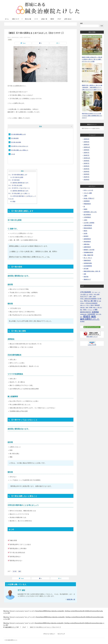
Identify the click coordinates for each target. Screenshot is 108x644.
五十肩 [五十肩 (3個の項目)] (99, 299)
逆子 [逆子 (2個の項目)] (81, 317)
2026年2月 (86, 144)
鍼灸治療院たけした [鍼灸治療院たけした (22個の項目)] (90, 319)
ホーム (7, 19)
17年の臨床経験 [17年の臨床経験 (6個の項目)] (86, 292)
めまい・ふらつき (88, 190)
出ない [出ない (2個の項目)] (82, 301)
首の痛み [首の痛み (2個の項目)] (82, 321)
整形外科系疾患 (88, 228)
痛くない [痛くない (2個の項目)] (100, 307)
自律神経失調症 (88, 263)
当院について (16, 19)
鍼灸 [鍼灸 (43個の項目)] (94, 317)
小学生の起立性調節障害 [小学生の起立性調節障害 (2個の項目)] (91, 303)
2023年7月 (86, 163)
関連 (13, 201)
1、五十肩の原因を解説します (18, 175)
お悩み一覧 (44, 19)
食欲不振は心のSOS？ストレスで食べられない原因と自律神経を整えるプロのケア (92, 116)
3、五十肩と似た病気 (15, 185)
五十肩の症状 (15, 138)
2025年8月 (86, 150)
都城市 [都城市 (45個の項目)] (87, 316)
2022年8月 (86, 174)
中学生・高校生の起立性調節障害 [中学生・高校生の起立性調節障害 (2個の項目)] (88, 299)
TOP (12, 627)
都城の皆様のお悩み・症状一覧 (92, 271)
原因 (20, 571)
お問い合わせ (68, 19)
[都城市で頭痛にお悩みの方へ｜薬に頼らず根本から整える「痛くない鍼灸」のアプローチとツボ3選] (92, 45)
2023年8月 (86, 161)
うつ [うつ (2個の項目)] (93, 292)
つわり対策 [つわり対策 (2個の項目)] (83, 294)
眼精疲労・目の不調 (89, 250)
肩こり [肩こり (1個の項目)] (91, 310)
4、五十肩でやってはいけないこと (19, 188)
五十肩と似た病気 (16, 142)
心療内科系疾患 (88, 225)
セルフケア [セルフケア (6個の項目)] (84, 296)
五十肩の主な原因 (17, 177)
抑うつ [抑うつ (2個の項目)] (88, 305)
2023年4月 (86, 166)
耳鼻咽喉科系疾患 (88, 252)
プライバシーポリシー (49, 634)
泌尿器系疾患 (87, 239)
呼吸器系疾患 (87, 204)
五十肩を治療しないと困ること (20, 150)
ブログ (59, 19)
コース (36, 19)
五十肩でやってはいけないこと (20, 146)
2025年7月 (86, 153)
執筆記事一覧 (71, 599)
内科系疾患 (87, 201)
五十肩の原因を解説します (19, 134)
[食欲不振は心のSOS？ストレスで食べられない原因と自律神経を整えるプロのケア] (92, 101)
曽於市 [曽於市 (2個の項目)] (92, 305)
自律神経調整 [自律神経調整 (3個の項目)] (91, 314)
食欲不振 (86, 277)
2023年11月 (87, 158)
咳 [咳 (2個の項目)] (98, 301)
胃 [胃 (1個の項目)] (93, 310)
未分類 (10, 40)
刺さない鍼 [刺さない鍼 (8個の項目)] (88, 301)
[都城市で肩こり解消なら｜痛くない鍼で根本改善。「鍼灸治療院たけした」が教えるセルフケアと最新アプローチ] (92, 73)
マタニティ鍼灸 (88, 193)
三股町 (85, 196)
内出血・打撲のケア (89, 198)
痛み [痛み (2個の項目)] (81, 310)
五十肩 (15, 571)
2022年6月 (86, 180)
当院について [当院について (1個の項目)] (83, 305)
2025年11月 (87, 147)
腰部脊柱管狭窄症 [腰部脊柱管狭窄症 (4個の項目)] (86, 312)
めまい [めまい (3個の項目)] (91, 294)
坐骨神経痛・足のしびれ (90, 212)
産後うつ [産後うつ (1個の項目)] (95, 307)
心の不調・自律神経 (89, 223)
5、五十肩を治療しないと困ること (19, 193)
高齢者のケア (87, 279)
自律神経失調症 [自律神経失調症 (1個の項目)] (83, 314)
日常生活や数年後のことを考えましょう (23, 196)
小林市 (85, 220)
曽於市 (85, 231)
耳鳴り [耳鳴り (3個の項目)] (85, 310)
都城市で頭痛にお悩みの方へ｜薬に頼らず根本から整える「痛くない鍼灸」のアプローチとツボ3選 (92, 59)
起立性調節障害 (88, 266)
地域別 (85, 209)
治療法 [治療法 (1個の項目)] (87, 307)
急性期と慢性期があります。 (20, 183)
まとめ (13, 154)
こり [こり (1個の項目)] (99, 292)
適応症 (52, 19)
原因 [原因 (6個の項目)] (95, 301)
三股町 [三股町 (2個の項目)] (90, 297)
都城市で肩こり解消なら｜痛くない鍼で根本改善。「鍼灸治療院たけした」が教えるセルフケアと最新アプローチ (92, 87)
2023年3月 (86, 169)
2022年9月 (86, 171)
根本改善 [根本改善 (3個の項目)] (97, 305)
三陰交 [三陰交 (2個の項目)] (94, 297)
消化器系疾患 (87, 242)
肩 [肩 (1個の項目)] (88, 310)
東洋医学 (86, 236)
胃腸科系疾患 (87, 260)
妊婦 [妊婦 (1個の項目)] (100, 301)
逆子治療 (86, 269)
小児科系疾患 (87, 217)
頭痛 (85, 274)
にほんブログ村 (92, 345)
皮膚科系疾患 (87, 247)
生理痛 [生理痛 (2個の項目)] (91, 307)
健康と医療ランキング (92, 337)
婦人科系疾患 (87, 215)
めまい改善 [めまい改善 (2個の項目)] (97, 294)
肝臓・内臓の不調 (88, 255)
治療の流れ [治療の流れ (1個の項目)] (82, 307)
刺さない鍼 (28, 19)
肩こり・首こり (88, 258)
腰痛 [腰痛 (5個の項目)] (96, 310)
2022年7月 (86, 177)
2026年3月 (86, 142)
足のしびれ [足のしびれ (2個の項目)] (99, 314)
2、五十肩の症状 (14, 180)
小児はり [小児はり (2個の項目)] (82, 303)
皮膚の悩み (87, 244)
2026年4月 (86, 139)
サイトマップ (61, 634)
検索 (81, 23)
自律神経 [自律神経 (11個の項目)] (95, 312)
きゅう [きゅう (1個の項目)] (96, 292)
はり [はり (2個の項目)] (87, 294)
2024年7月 (86, 155)
